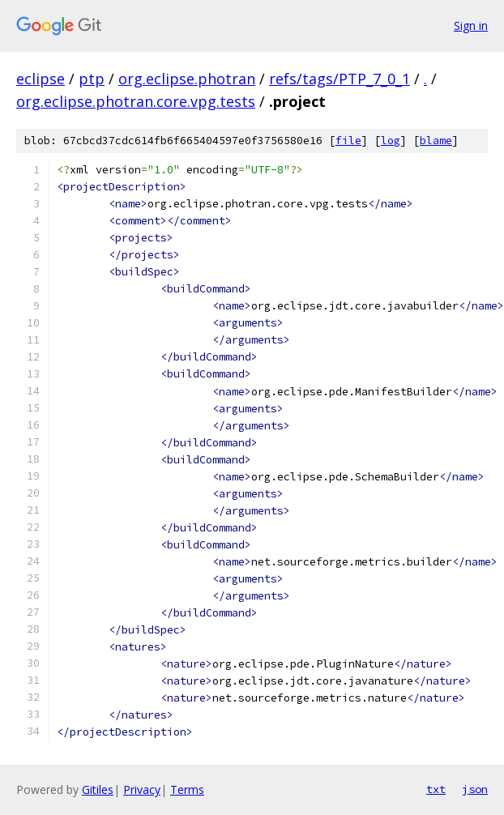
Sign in (471, 26)
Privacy (142, 789)
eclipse (41, 79)
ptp (92, 79)
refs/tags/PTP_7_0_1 (340, 79)
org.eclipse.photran (187, 79)
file (348, 141)
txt (436, 789)
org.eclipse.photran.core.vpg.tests (136, 101)
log (391, 141)
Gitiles (98, 789)
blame (436, 141)
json (475, 789)
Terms (187, 789)
